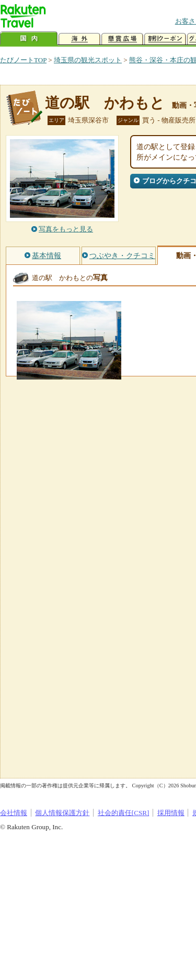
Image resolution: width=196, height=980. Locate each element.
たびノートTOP (23, 60)
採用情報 (171, 813)
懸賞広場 (122, 39)
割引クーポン (165, 39)
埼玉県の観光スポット (88, 60)
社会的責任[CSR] (124, 813)
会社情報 (14, 813)
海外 (79, 39)
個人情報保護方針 (62, 813)
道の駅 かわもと (105, 103)
